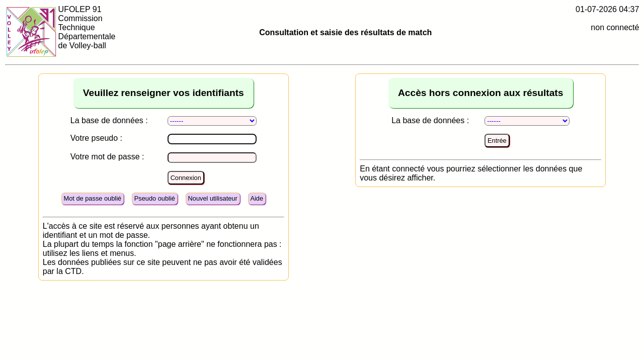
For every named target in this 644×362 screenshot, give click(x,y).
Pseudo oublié (155, 198)
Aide (257, 198)
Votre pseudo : (96, 138)
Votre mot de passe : (107, 157)
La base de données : (109, 120)
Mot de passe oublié (93, 198)
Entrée (497, 141)
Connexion (186, 178)
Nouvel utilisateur (213, 198)
